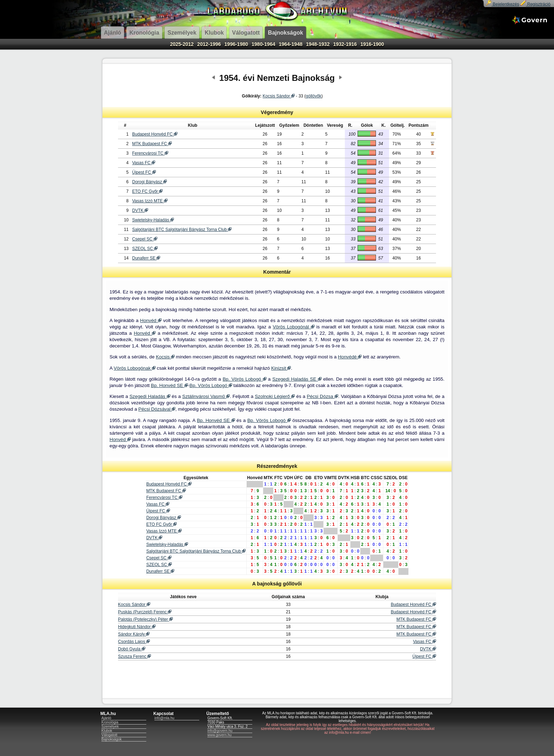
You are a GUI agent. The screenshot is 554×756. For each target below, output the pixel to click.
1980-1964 (263, 44)
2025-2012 (182, 44)
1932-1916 (345, 44)
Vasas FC (144, 163)
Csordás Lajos (134, 642)
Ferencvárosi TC (150, 153)
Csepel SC (145, 239)
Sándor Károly (134, 634)
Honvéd (151, 320)
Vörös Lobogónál (294, 327)
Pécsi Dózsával (157, 409)
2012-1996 (209, 44)
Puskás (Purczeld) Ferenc (145, 612)
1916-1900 (372, 44)
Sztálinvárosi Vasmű (206, 396)
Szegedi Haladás (150, 396)
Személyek (110, 727)
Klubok (107, 731)
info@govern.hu (220, 731)
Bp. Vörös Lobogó (244, 379)
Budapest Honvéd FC (155, 134)
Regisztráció (535, 4)
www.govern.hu (219, 735)
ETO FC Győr (147, 191)
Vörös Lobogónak (135, 368)
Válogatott (109, 735)
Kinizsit (281, 368)
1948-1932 (318, 44)
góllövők (313, 96)
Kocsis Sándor (279, 96)
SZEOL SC (145, 249)
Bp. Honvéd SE (169, 385)
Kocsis (165, 357)
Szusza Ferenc (134, 656)
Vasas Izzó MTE (150, 201)
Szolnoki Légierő (275, 396)
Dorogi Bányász (149, 182)
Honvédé (350, 357)
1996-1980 (236, 44)
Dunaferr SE (146, 258)
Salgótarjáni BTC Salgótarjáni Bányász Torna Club (182, 230)
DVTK (140, 210)
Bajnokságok (111, 739)
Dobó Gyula (132, 649)
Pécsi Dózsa (322, 396)
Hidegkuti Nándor (137, 627)
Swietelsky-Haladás (153, 220)
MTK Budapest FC (152, 144)
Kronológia (110, 722)
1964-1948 (291, 44)
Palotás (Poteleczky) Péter (145, 619)
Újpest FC (144, 172)
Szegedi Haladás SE (297, 379)
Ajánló (106, 718)
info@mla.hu (164, 718)
